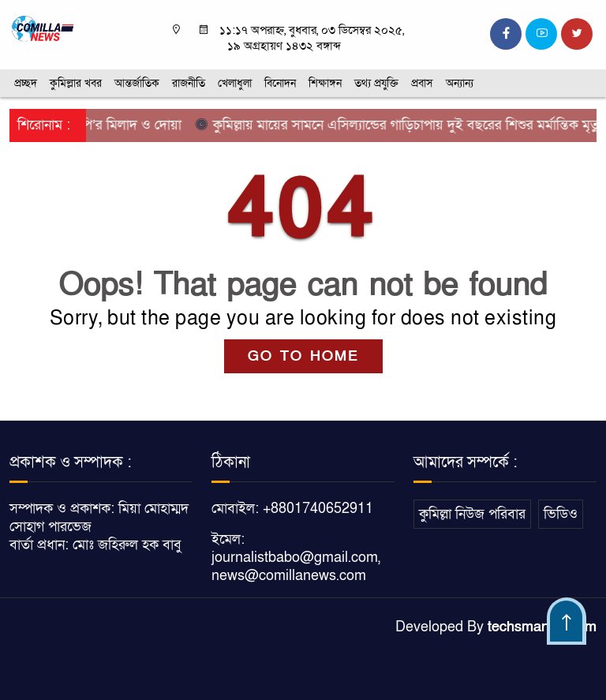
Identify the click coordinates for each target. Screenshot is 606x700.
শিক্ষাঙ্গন (325, 83)
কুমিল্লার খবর (76, 83)
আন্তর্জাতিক (137, 83)
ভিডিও (561, 514)
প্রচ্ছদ (26, 83)
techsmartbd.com (542, 627)
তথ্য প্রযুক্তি (376, 83)
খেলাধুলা (235, 83)
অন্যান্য (460, 83)
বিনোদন (280, 83)
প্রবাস (422, 83)
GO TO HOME (303, 356)
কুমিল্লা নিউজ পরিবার (472, 514)
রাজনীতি (189, 83)
